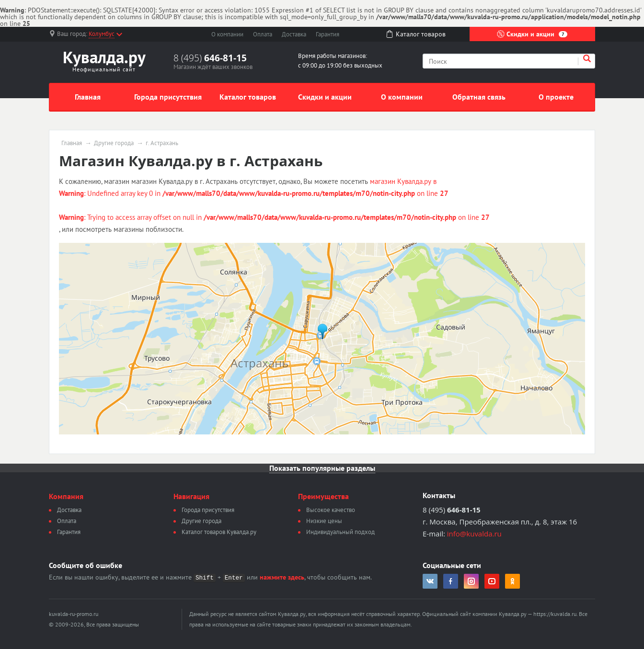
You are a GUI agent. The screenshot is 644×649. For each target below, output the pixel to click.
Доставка (294, 34)
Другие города (114, 143)
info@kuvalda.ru (474, 534)
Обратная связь (479, 97)
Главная (88, 97)
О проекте (556, 97)
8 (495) (210, 58)
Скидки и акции (532, 34)
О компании (227, 34)
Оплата (263, 34)
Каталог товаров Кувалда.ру (219, 532)
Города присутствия (168, 97)
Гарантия (328, 34)
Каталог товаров (248, 97)
